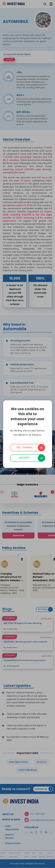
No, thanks (25, 448)
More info (28, 439)
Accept (25, 458)
